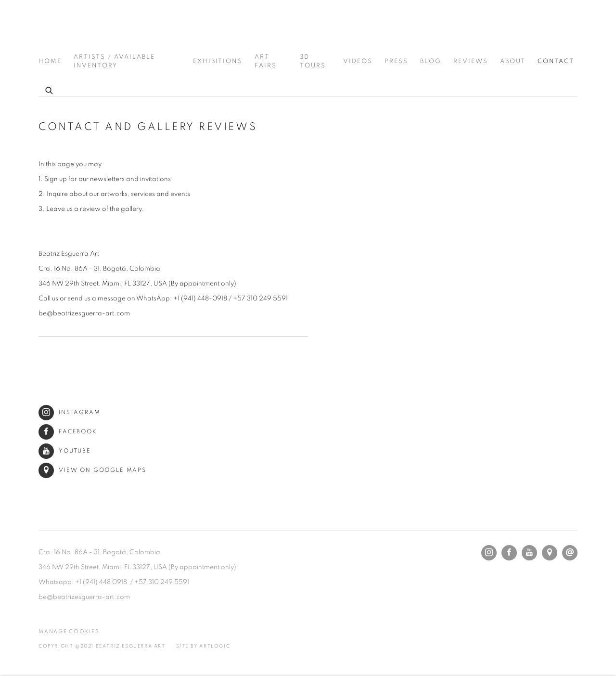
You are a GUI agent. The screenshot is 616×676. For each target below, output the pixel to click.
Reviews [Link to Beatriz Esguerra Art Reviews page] (471, 61)
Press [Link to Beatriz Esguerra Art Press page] (396, 61)
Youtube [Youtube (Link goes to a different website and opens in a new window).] (65, 451)
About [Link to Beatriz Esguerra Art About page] (513, 61)
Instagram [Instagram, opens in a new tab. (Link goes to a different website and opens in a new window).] (489, 553)
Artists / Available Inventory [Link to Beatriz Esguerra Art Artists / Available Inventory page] (114, 61)
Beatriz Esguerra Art (67, 27)
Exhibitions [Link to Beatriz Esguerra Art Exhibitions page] (218, 61)
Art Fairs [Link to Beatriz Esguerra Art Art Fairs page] (266, 61)
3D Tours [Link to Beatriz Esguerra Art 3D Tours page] (313, 61)
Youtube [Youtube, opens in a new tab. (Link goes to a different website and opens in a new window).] (529, 553)
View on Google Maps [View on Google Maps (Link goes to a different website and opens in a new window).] (92, 470)
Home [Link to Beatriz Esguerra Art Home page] (50, 61)
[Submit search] (50, 89)
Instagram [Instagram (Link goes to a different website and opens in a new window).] (70, 412)
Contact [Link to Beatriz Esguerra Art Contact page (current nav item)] (556, 61)
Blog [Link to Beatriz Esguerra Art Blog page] (431, 61)
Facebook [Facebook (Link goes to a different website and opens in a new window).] (68, 432)
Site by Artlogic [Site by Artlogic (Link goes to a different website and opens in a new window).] (203, 646)
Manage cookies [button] (69, 631)
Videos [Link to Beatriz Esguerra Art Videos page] (358, 61)
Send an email (570, 553)
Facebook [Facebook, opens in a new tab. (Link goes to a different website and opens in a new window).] (509, 553)
